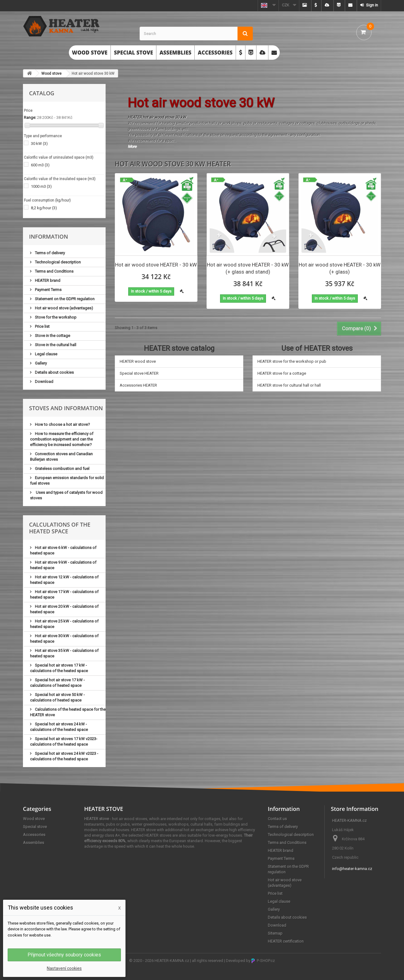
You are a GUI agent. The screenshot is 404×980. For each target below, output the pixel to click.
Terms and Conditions (54, 271)
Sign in (372, 5)
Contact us (277, 819)
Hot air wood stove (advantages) (64, 308)
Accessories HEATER (138, 385)
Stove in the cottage (52, 336)
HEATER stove (97, 819)
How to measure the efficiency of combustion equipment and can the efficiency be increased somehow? (62, 439)
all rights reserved (208, 961)
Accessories (215, 53)
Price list (42, 326)
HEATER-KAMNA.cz (172, 961)
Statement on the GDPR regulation (64, 299)
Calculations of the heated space (60, 528)
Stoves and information (66, 408)
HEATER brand (47, 280)
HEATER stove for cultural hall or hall (289, 385)
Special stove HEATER (139, 373)
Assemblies (175, 53)
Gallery (40, 363)
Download (44, 382)
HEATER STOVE (104, 809)
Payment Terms (48, 290)
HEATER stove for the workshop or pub (292, 361)
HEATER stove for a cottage (282, 373)
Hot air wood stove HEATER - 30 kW (156, 265)
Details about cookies (54, 372)
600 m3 (40, 165)
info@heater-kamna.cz (352, 869)
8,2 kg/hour (44, 208)
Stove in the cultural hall (55, 345)
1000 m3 (41, 186)
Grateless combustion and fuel (62, 469)
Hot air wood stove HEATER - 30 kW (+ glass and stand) (248, 268)
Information (49, 236)
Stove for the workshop (55, 317)
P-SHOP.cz (263, 961)
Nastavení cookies (64, 968)
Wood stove (90, 53)
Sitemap (275, 933)
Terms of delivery (49, 253)
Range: (30, 117)
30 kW (39, 144)
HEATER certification (286, 941)
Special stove (133, 53)
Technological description (57, 262)
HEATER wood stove (138, 361)
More (132, 146)
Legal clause (46, 354)
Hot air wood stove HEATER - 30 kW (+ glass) (340, 268)
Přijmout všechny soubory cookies (64, 955)
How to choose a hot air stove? (62, 424)
